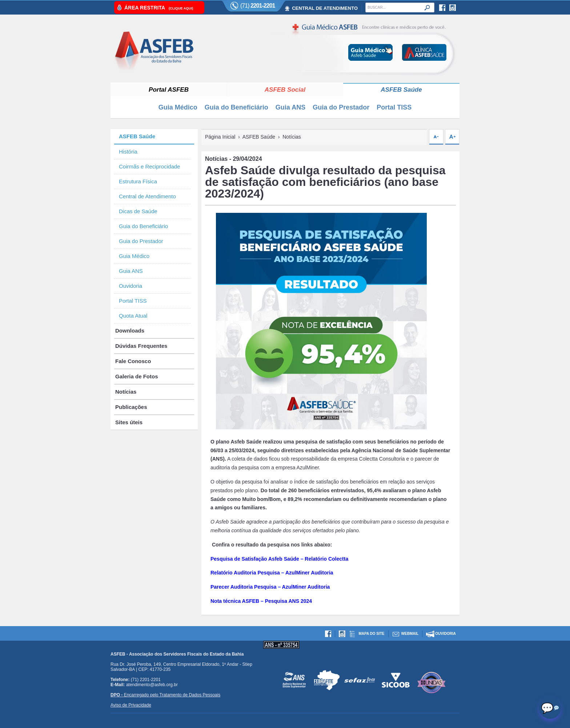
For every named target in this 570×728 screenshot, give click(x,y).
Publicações (131, 407)
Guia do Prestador (341, 107)
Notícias (126, 392)
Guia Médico (178, 107)
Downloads (130, 331)
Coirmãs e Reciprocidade (149, 166)
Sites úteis (129, 422)
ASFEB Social (285, 90)
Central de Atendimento (147, 196)
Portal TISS (394, 107)
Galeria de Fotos (137, 376)
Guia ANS (290, 107)
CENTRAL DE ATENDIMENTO (325, 8)
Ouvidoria (131, 286)
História (128, 152)
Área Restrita (159, 8)
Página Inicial (220, 137)
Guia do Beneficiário (236, 107)
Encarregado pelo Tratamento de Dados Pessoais (165, 695)
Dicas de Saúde (138, 211)
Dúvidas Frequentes (141, 346)
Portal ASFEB (169, 90)
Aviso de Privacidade (131, 705)
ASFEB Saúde (401, 90)
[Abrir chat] (550, 708)
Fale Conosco (133, 361)
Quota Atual (133, 316)
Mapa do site (371, 634)
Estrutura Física (138, 181)
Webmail (410, 634)
